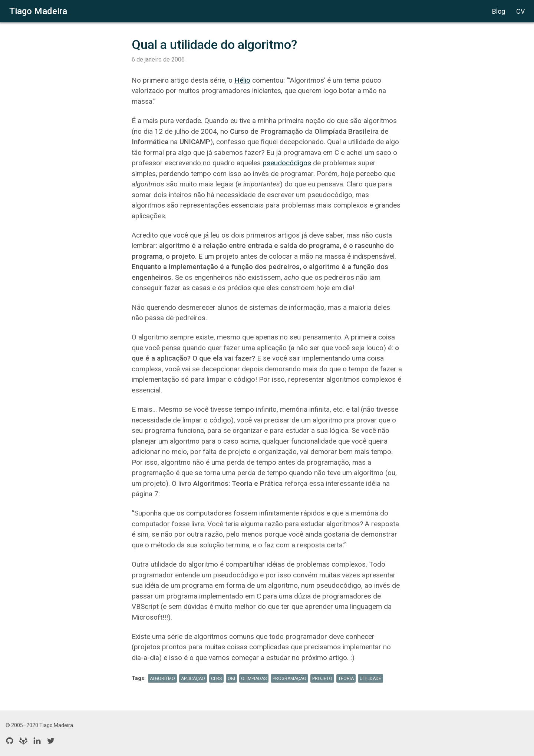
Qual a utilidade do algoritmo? (214, 44)
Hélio (242, 80)
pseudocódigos (287, 163)
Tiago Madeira (38, 11)
